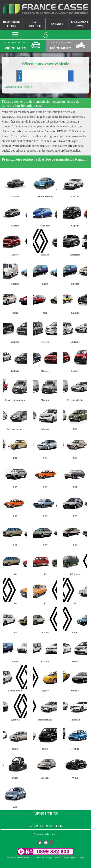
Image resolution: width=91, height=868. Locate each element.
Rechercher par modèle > (19, 87)
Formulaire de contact (45, 834)
